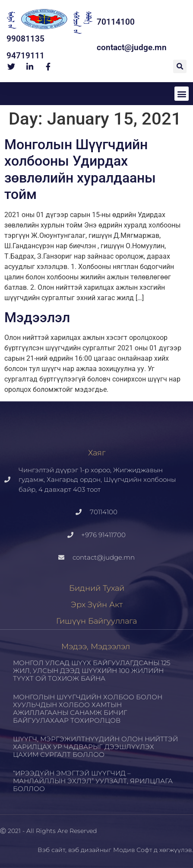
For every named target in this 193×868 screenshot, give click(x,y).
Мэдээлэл (37, 317)
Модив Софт (133, 850)
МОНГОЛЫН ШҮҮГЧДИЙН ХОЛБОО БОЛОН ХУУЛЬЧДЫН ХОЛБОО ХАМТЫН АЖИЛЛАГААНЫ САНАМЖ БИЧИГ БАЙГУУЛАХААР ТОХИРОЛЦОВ (88, 709)
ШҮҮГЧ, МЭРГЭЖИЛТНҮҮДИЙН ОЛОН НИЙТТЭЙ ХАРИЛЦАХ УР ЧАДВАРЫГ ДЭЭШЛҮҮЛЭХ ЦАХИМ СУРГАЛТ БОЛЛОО (95, 747)
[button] (180, 66)
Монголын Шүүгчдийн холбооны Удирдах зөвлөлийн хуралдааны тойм (80, 169)
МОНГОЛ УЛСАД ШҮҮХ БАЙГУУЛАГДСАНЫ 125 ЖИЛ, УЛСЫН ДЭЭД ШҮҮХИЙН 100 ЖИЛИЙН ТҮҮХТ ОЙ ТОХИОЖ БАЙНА (92, 671)
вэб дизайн (86, 850)
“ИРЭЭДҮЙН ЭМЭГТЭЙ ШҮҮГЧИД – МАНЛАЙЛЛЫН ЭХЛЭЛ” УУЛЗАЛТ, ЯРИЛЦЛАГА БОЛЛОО (93, 781)
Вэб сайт (51, 850)
